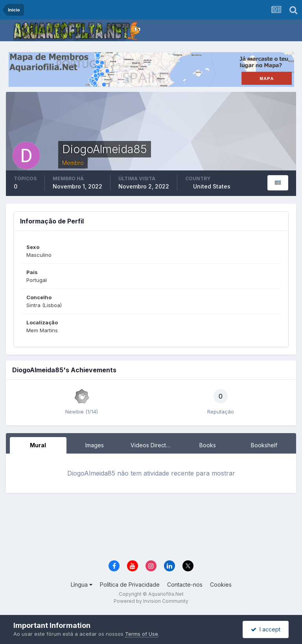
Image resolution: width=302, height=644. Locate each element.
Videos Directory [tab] (153, 445)
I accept (266, 629)
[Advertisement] (157, 530)
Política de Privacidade (130, 585)
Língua (82, 585)
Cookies (221, 585)
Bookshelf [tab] (264, 445)
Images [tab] (95, 445)
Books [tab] (208, 445)
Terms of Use (142, 634)
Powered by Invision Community (151, 601)
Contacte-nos (185, 585)
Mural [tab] (38, 445)
